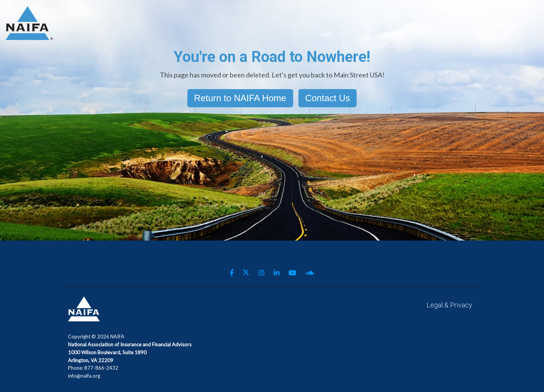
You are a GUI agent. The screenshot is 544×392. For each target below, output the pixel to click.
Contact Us (328, 98)
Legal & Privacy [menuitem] (449, 305)
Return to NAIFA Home (240, 98)
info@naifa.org (84, 376)
